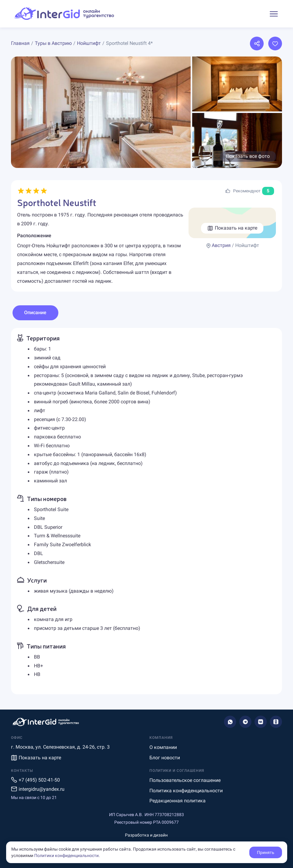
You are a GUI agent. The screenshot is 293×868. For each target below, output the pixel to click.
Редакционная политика (178, 801)
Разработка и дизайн (146, 835)
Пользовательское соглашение (185, 780)
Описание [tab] (35, 312)
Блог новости (165, 758)
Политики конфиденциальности (66, 855)
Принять (266, 852)
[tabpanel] (146, 511)
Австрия (221, 245)
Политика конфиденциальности (186, 791)
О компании (163, 747)
